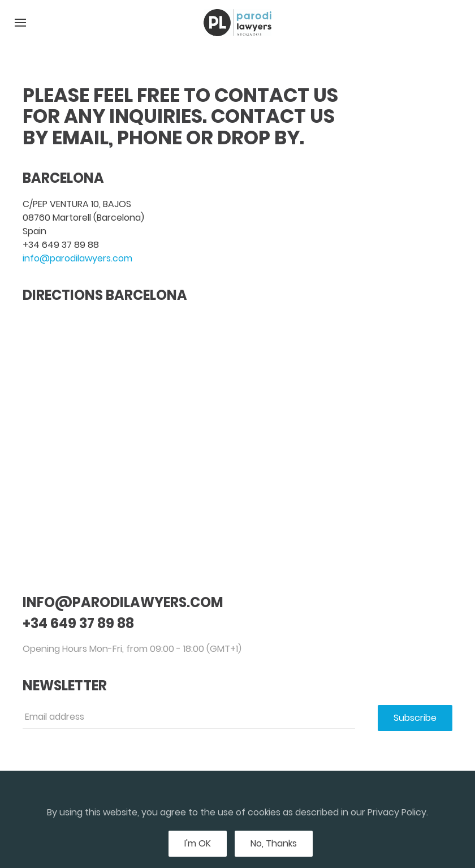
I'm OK (198, 843)
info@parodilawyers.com (77, 258)
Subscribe (415, 718)
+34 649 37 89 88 (61, 245)
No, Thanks (274, 843)
